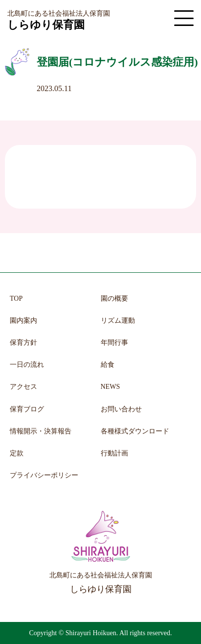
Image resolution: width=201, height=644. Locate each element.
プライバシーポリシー (44, 475)
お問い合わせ (121, 409)
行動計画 (114, 453)
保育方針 (23, 343)
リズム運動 (118, 321)
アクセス (23, 387)
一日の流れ (27, 365)
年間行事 (114, 343)
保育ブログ (27, 409)
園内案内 (23, 321)
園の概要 (114, 298)
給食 (108, 365)
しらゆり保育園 (46, 25)
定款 (17, 453)
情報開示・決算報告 (41, 431)
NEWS (111, 387)
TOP (16, 298)
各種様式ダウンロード (135, 431)
